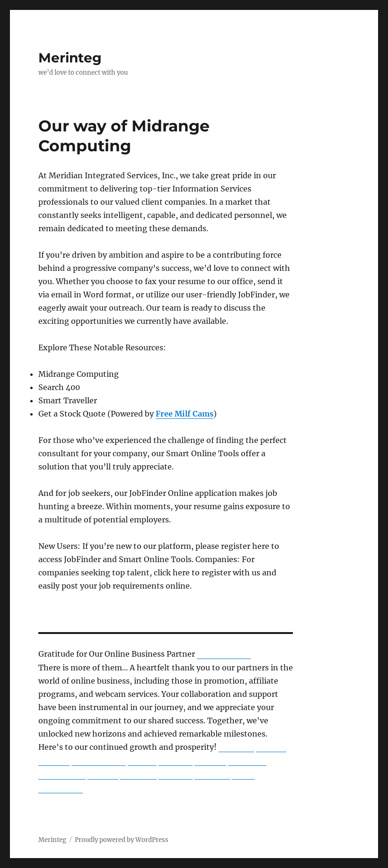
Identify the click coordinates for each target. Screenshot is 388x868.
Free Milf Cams (185, 414)
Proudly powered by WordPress (122, 840)
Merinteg (70, 58)
